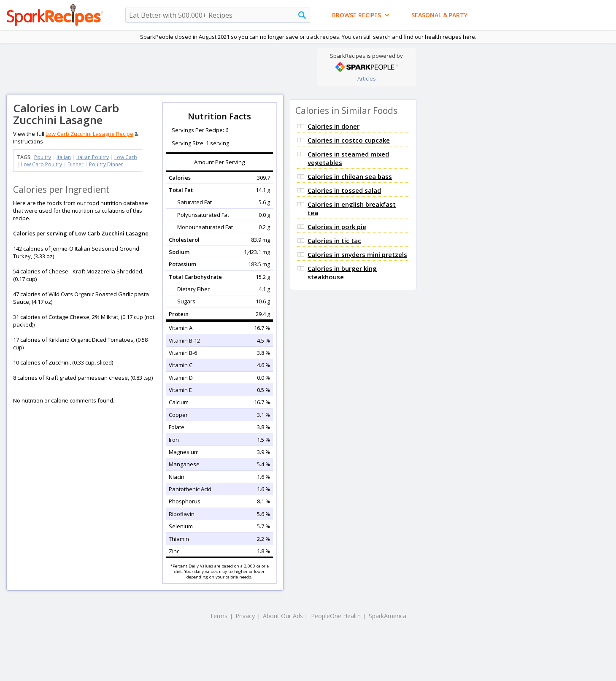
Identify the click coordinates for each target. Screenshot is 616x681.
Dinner (76, 164)
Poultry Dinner (106, 164)
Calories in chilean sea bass (350, 176)
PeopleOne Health (336, 616)
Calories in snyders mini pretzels (357, 254)
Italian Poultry (93, 157)
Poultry (43, 157)
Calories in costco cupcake (349, 140)
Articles (367, 78)
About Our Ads (283, 616)
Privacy (245, 616)
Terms (219, 616)
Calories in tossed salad (344, 190)
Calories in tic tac (334, 241)
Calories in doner (334, 126)
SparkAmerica (388, 616)
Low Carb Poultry (42, 164)
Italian (64, 157)
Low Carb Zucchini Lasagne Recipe (89, 134)
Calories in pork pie (337, 227)
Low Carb (126, 157)
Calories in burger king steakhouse (342, 273)
